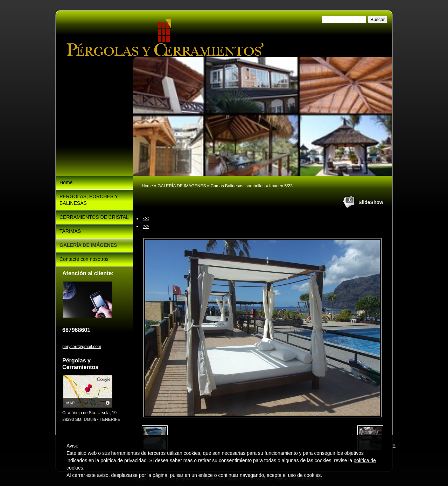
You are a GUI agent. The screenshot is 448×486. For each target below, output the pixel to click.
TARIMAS (70, 231)
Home (147, 186)
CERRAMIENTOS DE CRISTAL (94, 217)
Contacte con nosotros (84, 259)
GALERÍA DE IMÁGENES (182, 186)
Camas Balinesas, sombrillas (238, 186)
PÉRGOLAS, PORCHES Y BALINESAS (89, 200)
